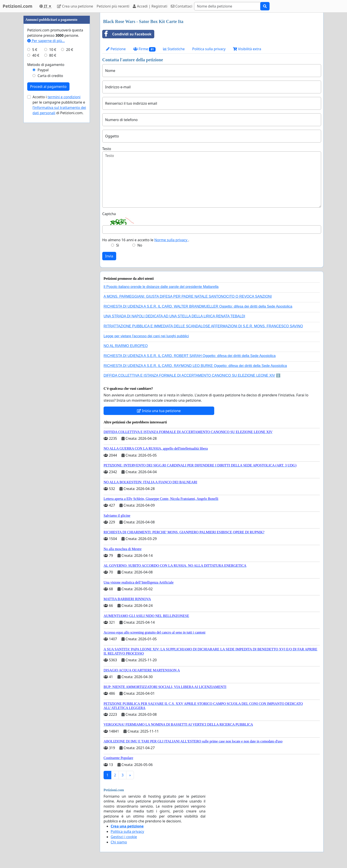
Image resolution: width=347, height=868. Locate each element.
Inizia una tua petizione (159, 411)
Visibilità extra (247, 49)
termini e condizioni (64, 97)
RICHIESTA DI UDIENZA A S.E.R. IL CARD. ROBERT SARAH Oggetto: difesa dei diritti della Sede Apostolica (190, 356)
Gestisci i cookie (124, 837)
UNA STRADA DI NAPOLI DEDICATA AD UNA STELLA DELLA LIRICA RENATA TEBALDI (174, 316)
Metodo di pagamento (46, 65)
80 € (53, 55)
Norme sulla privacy (171, 240)
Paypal (43, 70)
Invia (109, 256)
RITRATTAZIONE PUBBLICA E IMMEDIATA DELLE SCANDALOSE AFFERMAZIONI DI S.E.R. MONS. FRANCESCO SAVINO (203, 326)
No (140, 245)
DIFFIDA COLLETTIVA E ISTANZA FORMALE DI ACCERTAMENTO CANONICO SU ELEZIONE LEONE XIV (189, 375)
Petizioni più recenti (113, 6)
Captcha (109, 214)
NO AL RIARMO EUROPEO (126, 346)
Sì (118, 245)
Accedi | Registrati (150, 6)
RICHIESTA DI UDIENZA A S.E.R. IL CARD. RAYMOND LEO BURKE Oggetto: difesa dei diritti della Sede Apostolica (195, 366)
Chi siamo (119, 842)
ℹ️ (278, 375)
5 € (35, 50)
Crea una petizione (75, 6)
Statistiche (174, 49)
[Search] (227, 6)
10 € (53, 50)
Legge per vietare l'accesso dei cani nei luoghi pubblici (146, 336)
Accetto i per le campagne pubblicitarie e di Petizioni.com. (59, 105)
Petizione (116, 49)
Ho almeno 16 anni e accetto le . (146, 240)
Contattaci (182, 6)
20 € (70, 50)
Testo (107, 149)
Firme (144, 49)
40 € (36, 55)
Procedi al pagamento (48, 87)
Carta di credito (50, 76)
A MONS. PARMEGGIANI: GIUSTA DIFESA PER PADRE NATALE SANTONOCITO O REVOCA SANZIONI (188, 296)
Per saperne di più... (46, 41)
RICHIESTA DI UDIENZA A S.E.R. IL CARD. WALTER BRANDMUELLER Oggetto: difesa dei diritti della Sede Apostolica (198, 306)
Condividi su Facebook (127, 34)
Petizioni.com (17, 6)
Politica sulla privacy (209, 49)
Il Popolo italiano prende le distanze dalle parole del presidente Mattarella (161, 287)
